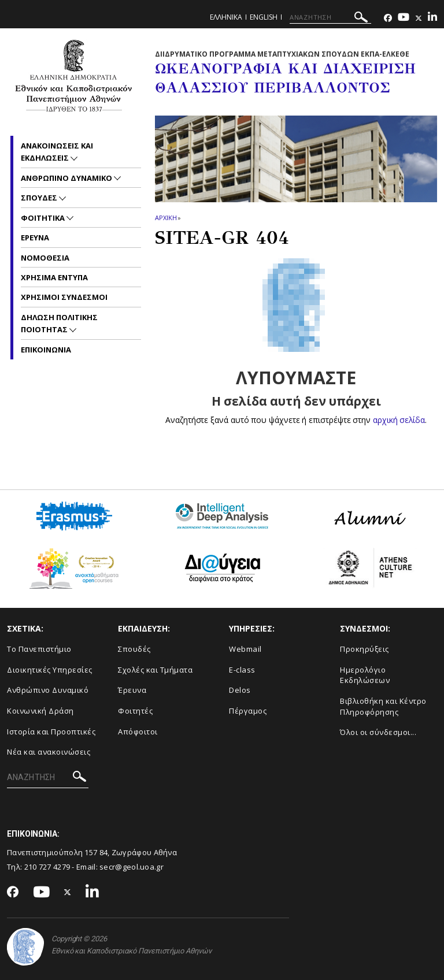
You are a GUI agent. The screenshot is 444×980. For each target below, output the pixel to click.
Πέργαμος (248, 711)
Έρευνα (132, 690)
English (264, 17)
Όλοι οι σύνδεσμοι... (378, 732)
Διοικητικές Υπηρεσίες (50, 670)
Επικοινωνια (46, 350)
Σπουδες (40, 198)
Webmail (245, 649)
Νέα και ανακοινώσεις (49, 752)
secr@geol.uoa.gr (132, 867)
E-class (242, 670)
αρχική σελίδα (399, 420)
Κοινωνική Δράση (40, 711)
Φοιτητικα (44, 218)
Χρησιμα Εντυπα (54, 277)
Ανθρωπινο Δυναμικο (67, 178)
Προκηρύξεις (365, 649)
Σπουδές (134, 649)
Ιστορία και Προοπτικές (51, 732)
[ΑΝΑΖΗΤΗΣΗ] (330, 17)
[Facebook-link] (388, 18)
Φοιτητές (135, 711)
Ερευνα (35, 237)
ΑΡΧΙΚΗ (166, 218)
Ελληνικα (226, 17)
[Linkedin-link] (432, 18)
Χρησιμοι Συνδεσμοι (64, 297)
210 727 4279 (47, 867)
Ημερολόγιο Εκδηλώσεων (365, 675)
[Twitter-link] (419, 18)
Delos (240, 690)
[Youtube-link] (404, 18)
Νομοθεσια (45, 258)
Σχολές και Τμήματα (155, 670)
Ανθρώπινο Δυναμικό (48, 690)
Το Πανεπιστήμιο (39, 649)
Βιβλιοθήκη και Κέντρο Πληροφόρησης (383, 706)
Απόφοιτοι (138, 732)
